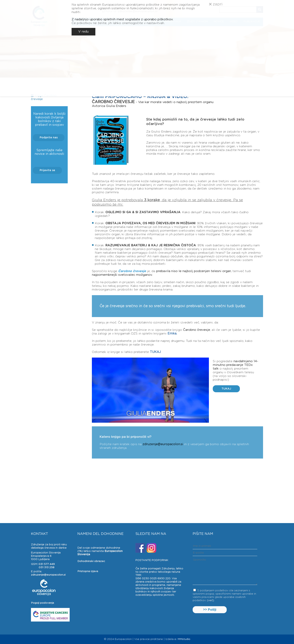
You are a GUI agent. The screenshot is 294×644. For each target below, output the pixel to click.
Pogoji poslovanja (42, 603)
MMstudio (184, 639)
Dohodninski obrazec (91, 561)
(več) (211, 600)
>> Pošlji (210, 610)
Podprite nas (49, 138)
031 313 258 (47, 567)
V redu (83, 32)
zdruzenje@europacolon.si (163, 444)
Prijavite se (47, 170)
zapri (216, 4)
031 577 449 (47, 564)
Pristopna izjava (88, 571)
